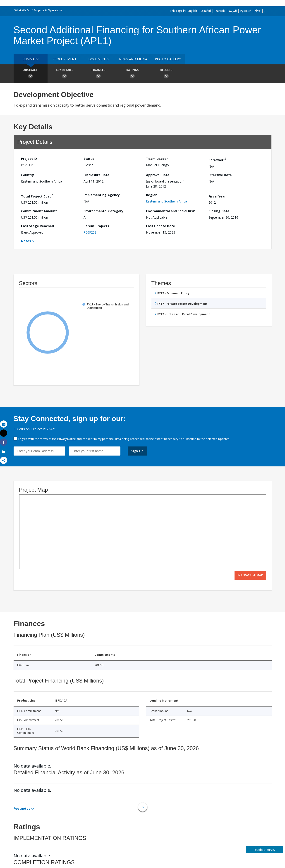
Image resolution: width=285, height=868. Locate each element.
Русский (246, 11)
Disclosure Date (96, 175)
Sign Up (138, 451)
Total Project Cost (37, 196)
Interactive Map (250, 575)
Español (206, 11)
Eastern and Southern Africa (166, 201)
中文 (258, 11)
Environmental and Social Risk (170, 211)
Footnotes (22, 808)
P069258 (90, 232)
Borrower (217, 159)
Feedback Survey (265, 850)
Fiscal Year (218, 196)
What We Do (23, 10)
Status (89, 159)
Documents (98, 59)
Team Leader (157, 159)
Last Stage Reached (37, 226)
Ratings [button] (132, 74)
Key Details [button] (65, 74)
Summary (31, 59)
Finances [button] (98, 74)
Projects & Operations (48, 10)
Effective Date (220, 175)
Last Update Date (160, 226)
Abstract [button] (31, 74)
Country (28, 175)
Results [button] (166, 74)
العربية (233, 11)
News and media (133, 59)
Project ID (29, 159)
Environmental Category (103, 211)
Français (220, 11)
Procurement (65, 59)
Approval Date (158, 175)
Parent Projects (96, 226)
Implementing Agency (102, 195)
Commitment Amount (39, 211)
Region (152, 195)
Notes (26, 241)
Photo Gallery (168, 59)
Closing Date (219, 211)
